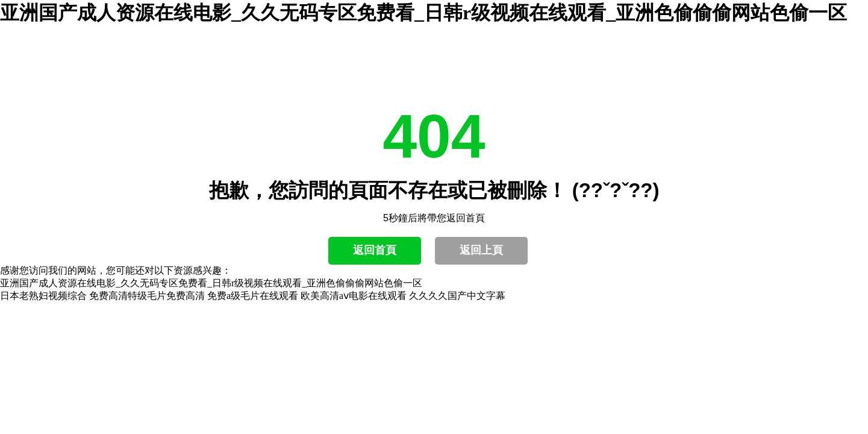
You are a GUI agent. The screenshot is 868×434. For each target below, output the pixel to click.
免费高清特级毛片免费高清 (147, 296)
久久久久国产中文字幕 (457, 296)
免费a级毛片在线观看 (253, 296)
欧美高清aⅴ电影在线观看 (354, 296)
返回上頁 (481, 250)
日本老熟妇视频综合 (43, 296)
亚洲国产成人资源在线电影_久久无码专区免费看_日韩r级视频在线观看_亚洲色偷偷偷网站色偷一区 (423, 13)
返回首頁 (375, 250)
